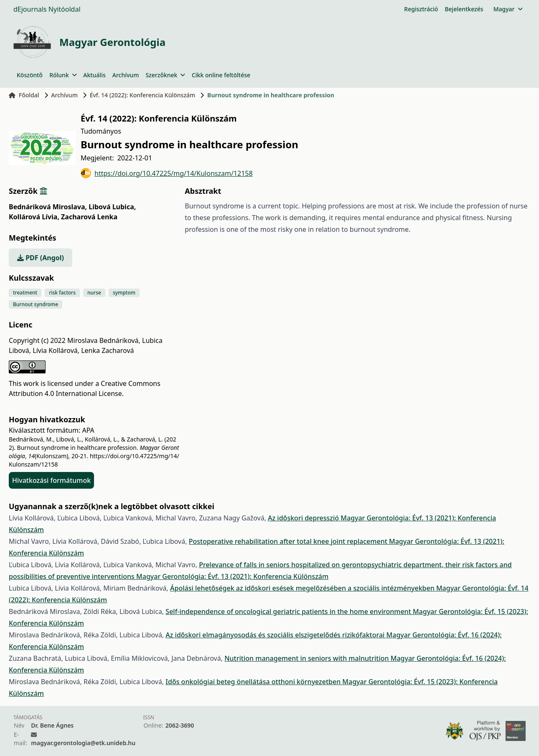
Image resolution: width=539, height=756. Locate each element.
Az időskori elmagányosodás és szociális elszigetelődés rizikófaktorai (276, 635)
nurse (94, 293)
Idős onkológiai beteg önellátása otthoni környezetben (254, 682)
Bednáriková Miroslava (48, 207)
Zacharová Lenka (89, 217)
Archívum (126, 75)
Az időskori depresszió (304, 518)
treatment (25, 293)
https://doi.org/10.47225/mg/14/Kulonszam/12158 (167, 173)
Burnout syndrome (36, 304)
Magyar (508, 9)
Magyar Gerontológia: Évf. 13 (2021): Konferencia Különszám (232, 576)
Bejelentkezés (464, 9)
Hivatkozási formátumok (51, 480)
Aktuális (94, 75)
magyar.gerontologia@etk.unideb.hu (83, 743)
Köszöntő (30, 75)
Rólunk (63, 75)
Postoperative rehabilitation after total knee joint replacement (289, 541)
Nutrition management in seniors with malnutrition (308, 658)
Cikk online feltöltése (221, 75)
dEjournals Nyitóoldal (47, 9)
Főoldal (24, 95)
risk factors (62, 293)
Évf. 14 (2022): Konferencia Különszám (143, 95)
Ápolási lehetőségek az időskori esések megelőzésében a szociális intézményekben (303, 588)
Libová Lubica (112, 207)
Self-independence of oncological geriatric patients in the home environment (289, 611)
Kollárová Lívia (34, 217)
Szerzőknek (165, 75)
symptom (124, 293)
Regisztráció (421, 9)
